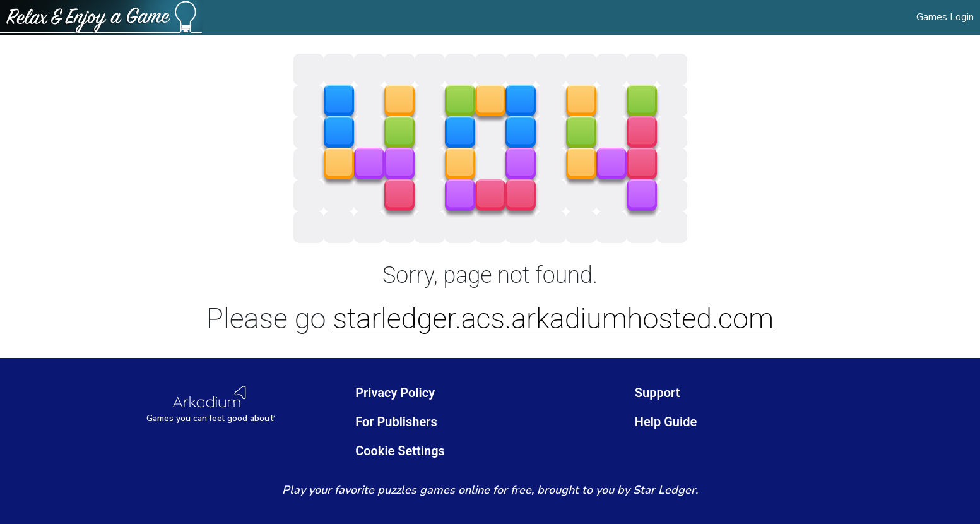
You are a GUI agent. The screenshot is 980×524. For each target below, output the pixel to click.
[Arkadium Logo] (211, 404)
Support (658, 393)
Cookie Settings (400, 451)
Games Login (945, 17)
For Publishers (396, 422)
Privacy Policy (395, 393)
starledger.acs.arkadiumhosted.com (553, 319)
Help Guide (666, 422)
